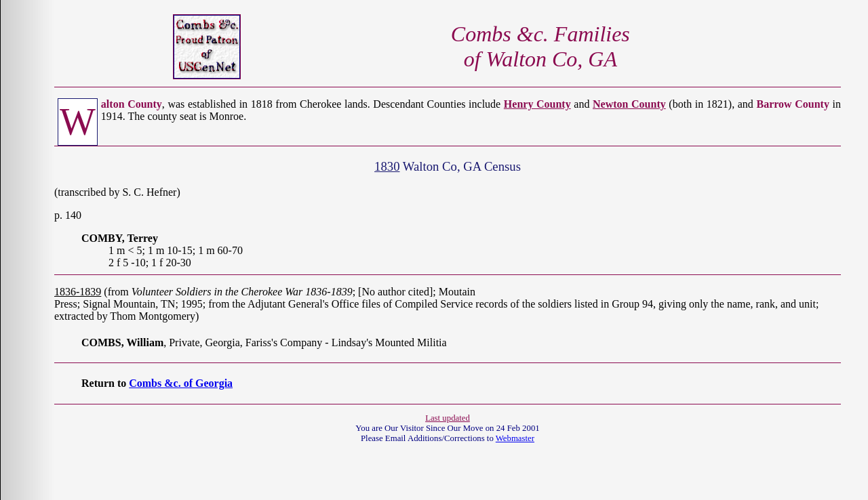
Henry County (537, 104)
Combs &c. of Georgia (181, 383)
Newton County (629, 104)
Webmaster (515, 438)
